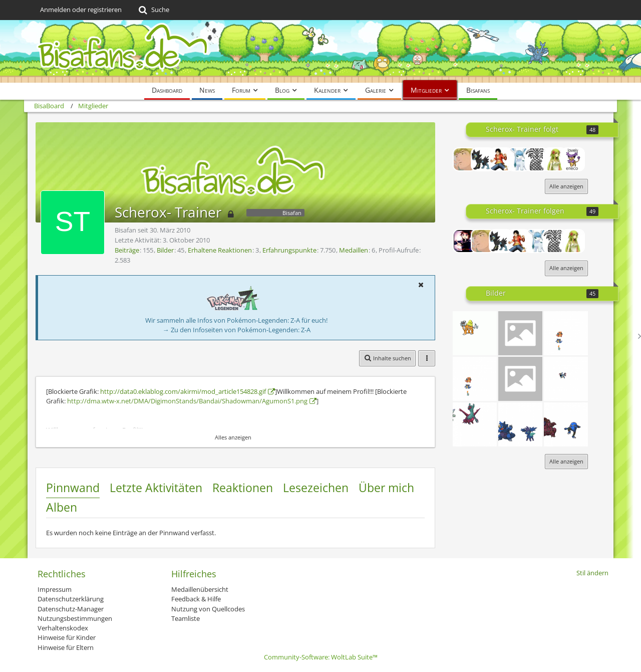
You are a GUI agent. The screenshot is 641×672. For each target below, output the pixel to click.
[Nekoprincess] (555, 159)
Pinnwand (73, 488)
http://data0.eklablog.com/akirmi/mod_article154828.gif (183, 391)
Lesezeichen (316, 488)
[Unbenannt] (475, 333)
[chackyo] (465, 159)
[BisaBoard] (320, 51)
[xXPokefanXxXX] (483, 159)
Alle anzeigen (566, 186)
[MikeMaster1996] (537, 159)
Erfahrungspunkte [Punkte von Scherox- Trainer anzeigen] (289, 250)
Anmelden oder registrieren (81, 10)
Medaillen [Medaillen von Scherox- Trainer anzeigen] (354, 250)
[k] (520, 379)
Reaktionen (243, 488)
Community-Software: (321, 657)
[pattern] (566, 424)
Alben (62, 507)
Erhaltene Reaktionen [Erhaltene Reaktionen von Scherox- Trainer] (220, 250)
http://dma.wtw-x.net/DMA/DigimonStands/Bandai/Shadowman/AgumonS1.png (187, 401)
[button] (421, 285)
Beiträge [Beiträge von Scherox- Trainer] (127, 250)
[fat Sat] (566, 333)
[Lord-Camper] (465, 241)
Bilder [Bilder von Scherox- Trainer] (165, 250)
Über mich (386, 488)
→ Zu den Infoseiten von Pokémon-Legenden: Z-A (237, 330)
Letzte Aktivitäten (156, 488)
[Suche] (153, 10)
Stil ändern (592, 573)
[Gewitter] (520, 424)
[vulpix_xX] (519, 159)
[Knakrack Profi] (501, 159)
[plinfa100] (573, 159)
